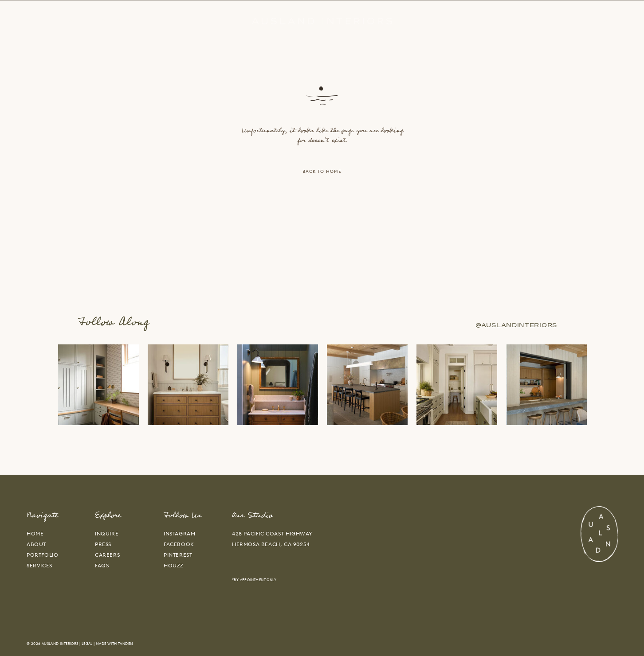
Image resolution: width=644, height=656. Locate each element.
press (103, 544)
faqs (102, 566)
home (35, 534)
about (36, 544)
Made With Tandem (114, 644)
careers (107, 555)
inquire (107, 534)
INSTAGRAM (179, 534)
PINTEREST (178, 555)
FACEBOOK (179, 544)
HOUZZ (174, 566)
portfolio (42, 555)
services (39, 566)
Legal (87, 644)
